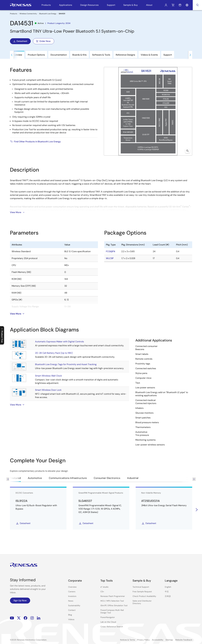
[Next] (197, 510)
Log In (166, 5)
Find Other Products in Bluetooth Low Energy (35, 141)
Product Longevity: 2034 (59, 23)
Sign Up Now (20, 600)
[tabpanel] (101, 298)
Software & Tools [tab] (101, 55)
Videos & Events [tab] (149, 55)
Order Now (43, 41)
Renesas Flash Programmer (113, 596)
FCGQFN (110, 251)
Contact (72, 610)
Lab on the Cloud (108, 622)
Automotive (35, 478)
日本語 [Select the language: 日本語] (168, 596)
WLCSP (110, 258)
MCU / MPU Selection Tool (112, 601)
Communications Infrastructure (68, 478)
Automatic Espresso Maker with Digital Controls (59, 342)
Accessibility (158, 640)
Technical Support (141, 587)
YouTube (12, 618)
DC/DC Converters (24, 493)
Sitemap (169, 640)
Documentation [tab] (59, 55)
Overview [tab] (17, 55)
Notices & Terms (128, 640)
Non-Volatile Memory (151, 493)
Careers (72, 592)
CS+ (102, 592)
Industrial (133, 478)
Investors (72, 596)
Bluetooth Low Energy (48, 14)
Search (197, 5)
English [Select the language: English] (168, 587)
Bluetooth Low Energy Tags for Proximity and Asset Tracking (66, 364)
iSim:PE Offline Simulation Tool (114, 605)
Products (14, 14)
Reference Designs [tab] (125, 55)
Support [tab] (168, 55)
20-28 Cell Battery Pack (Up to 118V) (54, 353)
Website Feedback (184, 640)
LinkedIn (39, 618)
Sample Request (180, 5)
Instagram (32, 618)
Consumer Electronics (107, 478)
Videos (71, 619)
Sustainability (74, 605)
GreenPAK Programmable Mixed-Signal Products (101, 493)
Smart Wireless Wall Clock (48, 376)
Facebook (25, 618)
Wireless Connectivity (28, 14)
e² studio (104, 587)
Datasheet (20, 41)
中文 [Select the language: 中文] (167, 592)
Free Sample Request (142, 592)
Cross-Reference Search (112, 627)
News (71, 601)
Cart (173, 5)
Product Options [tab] (36, 55)
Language (187, 5)
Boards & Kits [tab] (79, 55)
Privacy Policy (143, 640)
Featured (15, 478)
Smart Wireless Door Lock (48, 390)
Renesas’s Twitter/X (19, 618)
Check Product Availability (144, 596)
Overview (72, 587)
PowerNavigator (108, 617)
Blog (70, 615)
